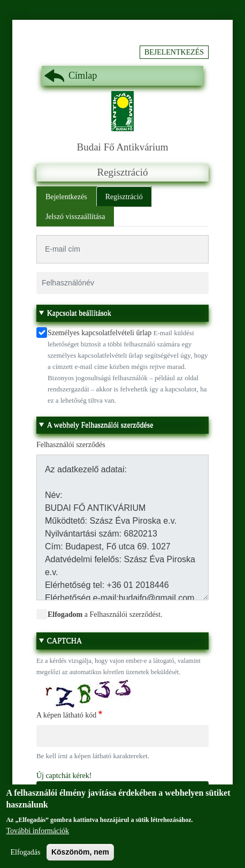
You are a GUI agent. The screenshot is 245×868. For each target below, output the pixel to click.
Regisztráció (124, 197)
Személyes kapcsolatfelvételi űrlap (99, 333)
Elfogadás (25, 859)
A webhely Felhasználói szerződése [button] (100, 425)
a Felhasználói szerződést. (105, 614)
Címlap (83, 76)
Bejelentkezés (174, 52)
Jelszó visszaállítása (75, 217)
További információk (37, 837)
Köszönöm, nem (80, 858)
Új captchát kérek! (64, 776)
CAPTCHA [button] (64, 641)
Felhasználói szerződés (71, 445)
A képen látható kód (66, 715)
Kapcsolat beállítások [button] (79, 313)
